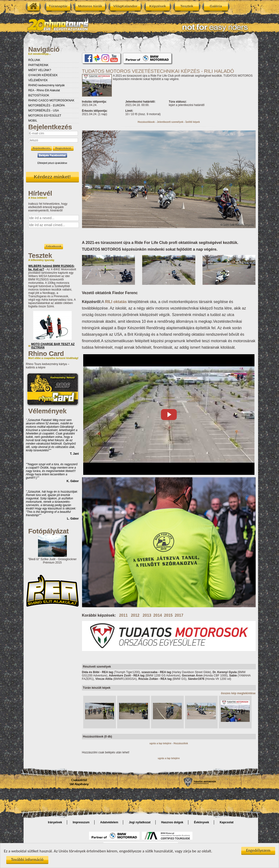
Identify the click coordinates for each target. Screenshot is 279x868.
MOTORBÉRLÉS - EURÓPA (47, 105)
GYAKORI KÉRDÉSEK (43, 75)
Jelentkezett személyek (170, 122)
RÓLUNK (34, 60)
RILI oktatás (116, 302)
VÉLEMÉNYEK (38, 80)
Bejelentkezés (41, 148)
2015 (168, 615)
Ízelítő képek (193, 122)
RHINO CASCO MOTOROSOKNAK (51, 100)
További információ (27, 860)
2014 (158, 615)
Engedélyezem (258, 851)
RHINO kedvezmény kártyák (47, 85)
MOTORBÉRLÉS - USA (44, 111)
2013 (147, 615)
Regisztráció (63, 148)
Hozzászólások (146, 122)
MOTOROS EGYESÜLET (45, 116)
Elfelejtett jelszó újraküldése (52, 163)
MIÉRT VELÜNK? (40, 70)
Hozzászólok (181, 743)
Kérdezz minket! (52, 177)
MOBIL (33, 121)
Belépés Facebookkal (52, 155)
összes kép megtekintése (238, 693)
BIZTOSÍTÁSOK (39, 95)
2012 (135, 615)
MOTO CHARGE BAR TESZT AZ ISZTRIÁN (53, 346)
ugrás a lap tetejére (160, 743)
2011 (123, 615)
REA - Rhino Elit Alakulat (44, 90)
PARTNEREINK (38, 65)
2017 (179, 615)
